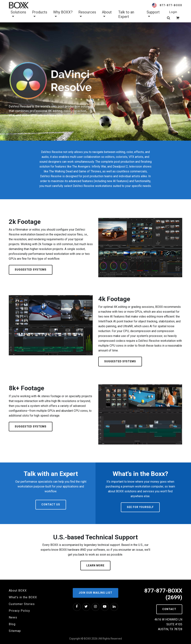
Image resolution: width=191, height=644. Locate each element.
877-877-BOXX (171, 5)
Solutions (18, 14)
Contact (169, 609)
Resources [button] (87, 14)
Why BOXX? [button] (63, 14)
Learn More (95, 565)
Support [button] (153, 14)
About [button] (107, 14)
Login (173, 12)
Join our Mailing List (95, 593)
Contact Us (51, 504)
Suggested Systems (31, 270)
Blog (12, 624)
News (13, 617)
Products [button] (40, 14)
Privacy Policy (19, 611)
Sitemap (15, 631)
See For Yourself (140, 507)
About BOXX (18, 591)
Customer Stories (22, 604)
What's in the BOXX (23, 597)
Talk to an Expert (126, 14)
